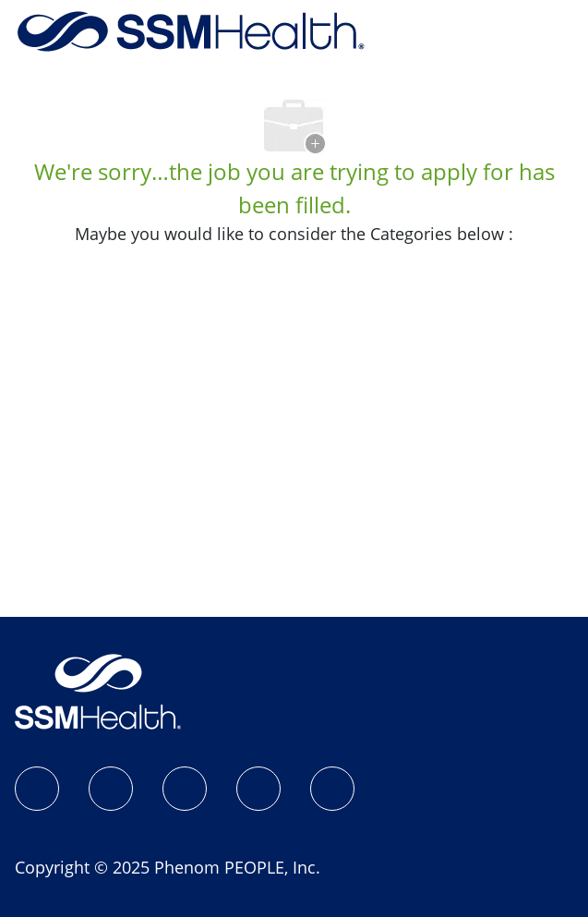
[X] (258, 789)
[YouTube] (332, 789)
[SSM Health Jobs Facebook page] (37, 789)
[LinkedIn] (185, 789)
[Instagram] (111, 789)
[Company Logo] (191, 30)
